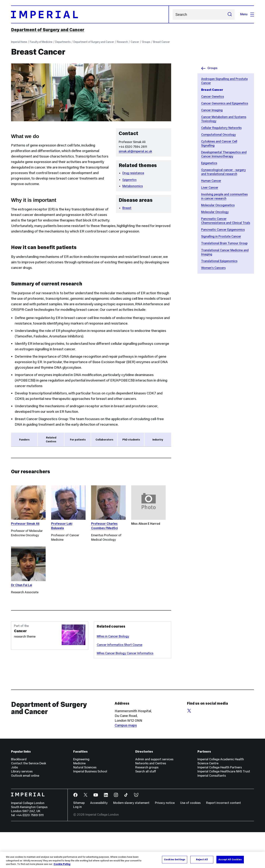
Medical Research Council (35, 475)
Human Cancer (211, 181)
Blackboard (19, 795)
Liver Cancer (210, 188)
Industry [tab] (158, 440)
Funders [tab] (24, 440)
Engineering (81, 795)
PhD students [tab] (131, 440)
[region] (132, 860)
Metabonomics (133, 186)
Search (173, 14)
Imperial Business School (90, 807)
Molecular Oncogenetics (218, 205)
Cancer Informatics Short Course (120, 681)
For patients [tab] (78, 440)
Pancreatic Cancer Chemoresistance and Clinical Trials (226, 221)
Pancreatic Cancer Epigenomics (223, 230)
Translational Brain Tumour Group (224, 243)
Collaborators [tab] (104, 440)
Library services (22, 807)
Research (122, 42)
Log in (77, 843)
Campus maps (126, 761)
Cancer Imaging (212, 110)
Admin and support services (154, 795)
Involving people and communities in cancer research (224, 196)
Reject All (202, 859)
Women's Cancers (213, 268)
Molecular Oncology (215, 212)
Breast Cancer (161, 42)
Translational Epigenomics (219, 261)
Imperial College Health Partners (220, 803)
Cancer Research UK (27, 454)
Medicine (79, 799)
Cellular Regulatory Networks (221, 128)
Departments (63, 42)
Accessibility (99, 839)
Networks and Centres (151, 799)
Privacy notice (165, 839)
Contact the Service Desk (29, 799)
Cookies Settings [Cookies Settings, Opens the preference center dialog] (175, 859)
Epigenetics (209, 163)
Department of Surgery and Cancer (48, 30)
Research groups (147, 803)
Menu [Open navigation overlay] (247, 14)
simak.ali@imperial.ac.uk (135, 151)
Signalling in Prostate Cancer (221, 236)
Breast (127, 208)
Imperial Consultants (212, 811)
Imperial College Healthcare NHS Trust (224, 807)
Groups (146, 42)
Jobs (14, 803)
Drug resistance (133, 173)
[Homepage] (90, 14)
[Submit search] (230, 14)
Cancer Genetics (213, 97)
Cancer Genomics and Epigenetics (225, 103)
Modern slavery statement (131, 839)
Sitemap (79, 839)
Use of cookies (190, 839)
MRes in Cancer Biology (113, 672)
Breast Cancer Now (26, 461)
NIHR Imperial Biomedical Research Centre (41, 468)
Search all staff (146, 807)
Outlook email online (25, 811)
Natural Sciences (85, 803)
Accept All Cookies (230, 859)
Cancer (135, 42)
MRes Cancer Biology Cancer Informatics (125, 689)
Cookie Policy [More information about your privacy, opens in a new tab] (62, 864)
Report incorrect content (224, 839)
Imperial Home (19, 42)
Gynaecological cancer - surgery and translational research (224, 172)
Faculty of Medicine (41, 42)
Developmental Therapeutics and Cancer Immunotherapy (224, 154)
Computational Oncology (219, 135)
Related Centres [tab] (51, 440)
